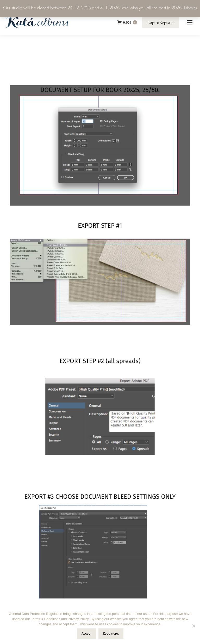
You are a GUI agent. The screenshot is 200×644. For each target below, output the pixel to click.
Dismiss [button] (190, 8)
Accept (86, 634)
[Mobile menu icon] (190, 22)
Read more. (111, 634)
